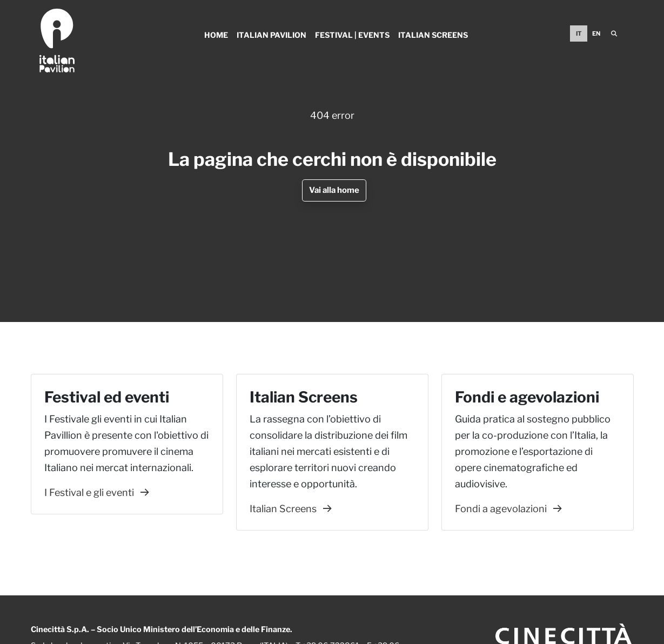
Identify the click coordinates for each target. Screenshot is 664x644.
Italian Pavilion (271, 35)
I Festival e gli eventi (97, 492)
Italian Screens (433, 35)
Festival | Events (352, 35)
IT (579, 33)
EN (596, 33)
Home (216, 35)
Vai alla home (334, 190)
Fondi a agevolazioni (508, 509)
